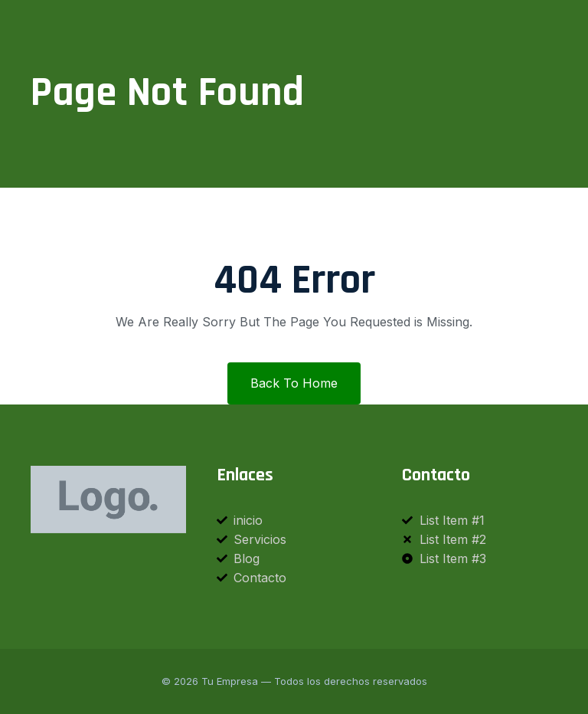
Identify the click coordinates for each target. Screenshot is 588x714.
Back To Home (294, 383)
